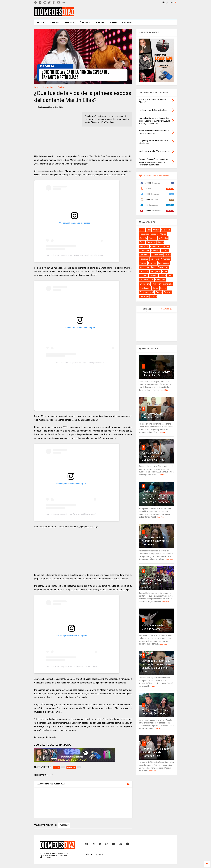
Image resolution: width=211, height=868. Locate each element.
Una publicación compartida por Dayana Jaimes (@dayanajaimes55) (75, 255)
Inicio (41, 22)
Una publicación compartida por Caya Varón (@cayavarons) (80, 363)
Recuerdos (48, 87)
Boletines (100, 22)
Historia (160, 242)
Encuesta (168, 292)
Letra (170, 276)
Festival (143, 263)
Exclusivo (153, 238)
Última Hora (85, 22)
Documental (163, 267)
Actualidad (166, 259)
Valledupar (144, 267)
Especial (154, 234)
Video (142, 230)
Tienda (159, 292)
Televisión (144, 246)
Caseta (163, 276)
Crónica (165, 251)
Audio (153, 267)
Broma (154, 296)
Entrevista (151, 242)
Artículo (156, 230)
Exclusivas (127, 22)
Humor (155, 288)
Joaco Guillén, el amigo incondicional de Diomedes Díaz (156, 752)
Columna (144, 276)
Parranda (152, 263)
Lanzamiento (157, 255)
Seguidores (145, 255)
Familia (61, 87)
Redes (165, 271)
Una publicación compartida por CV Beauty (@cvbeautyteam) (72, 666)
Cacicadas (144, 271)
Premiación (160, 280)
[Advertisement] (128, 12)
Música (163, 234)
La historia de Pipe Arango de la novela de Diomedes (155, 541)
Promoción (156, 284)
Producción (145, 251)
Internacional (164, 263)
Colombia (144, 280)
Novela (168, 255)
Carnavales (168, 284)
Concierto (155, 251)
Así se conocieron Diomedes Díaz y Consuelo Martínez (153, 456)
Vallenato (154, 276)
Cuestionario (145, 288)
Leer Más (164, 390)
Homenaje (166, 230)
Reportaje (144, 259)
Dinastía (143, 238)
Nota (149, 230)
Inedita (163, 288)
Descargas (144, 296)
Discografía (155, 271)
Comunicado (156, 246)
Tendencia (70, 22)
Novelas (113, 22)
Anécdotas (55, 22)
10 (144, 744)
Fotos (142, 242)
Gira (152, 280)
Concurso (144, 292)
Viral (152, 292)
